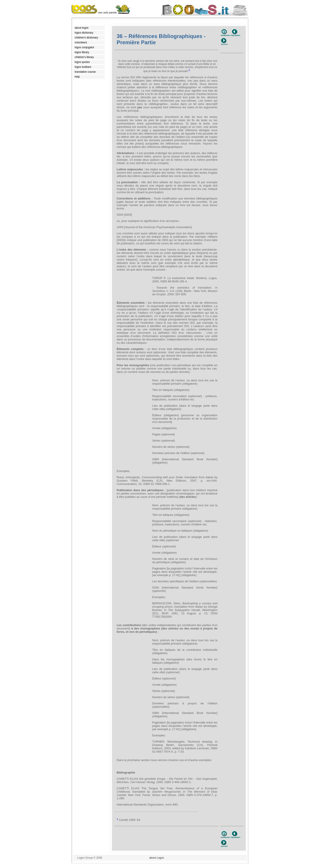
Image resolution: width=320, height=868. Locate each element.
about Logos (157, 858)
